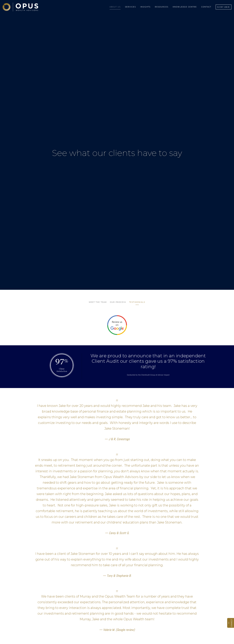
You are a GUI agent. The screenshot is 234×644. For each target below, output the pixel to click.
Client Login (223, 7)
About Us (115, 7)
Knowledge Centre (185, 7)
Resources (162, 7)
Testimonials (137, 302)
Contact (206, 7)
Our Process (118, 302)
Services (130, 7)
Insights (145, 7)
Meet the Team (98, 302)
